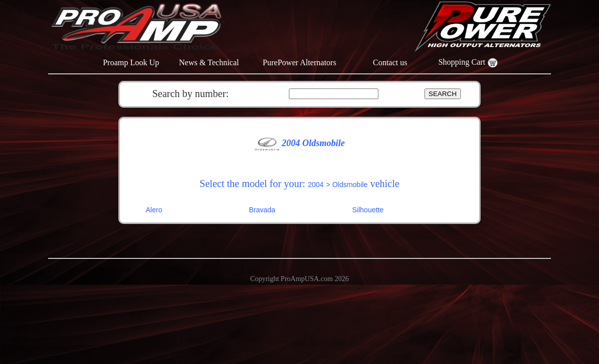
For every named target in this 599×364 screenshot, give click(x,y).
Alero (154, 210)
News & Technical (209, 62)
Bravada (262, 210)
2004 (315, 185)
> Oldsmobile (347, 185)
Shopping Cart (468, 62)
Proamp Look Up (131, 62)
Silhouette (368, 210)
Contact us (390, 62)
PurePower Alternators (299, 62)
